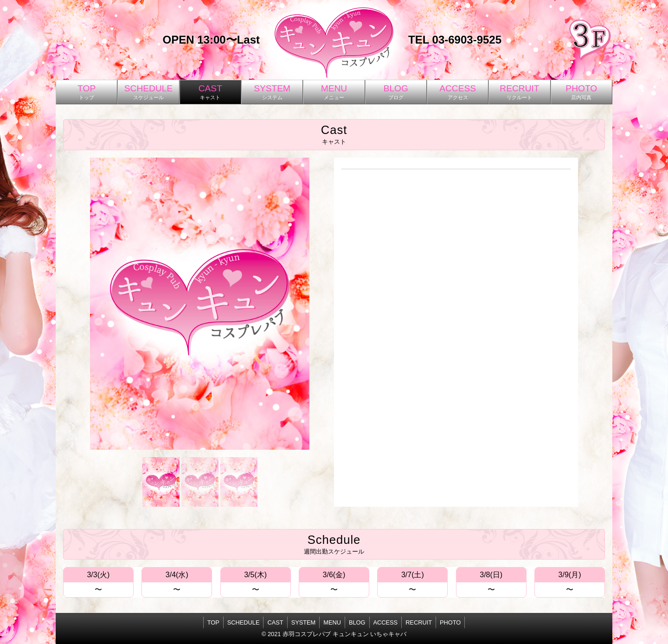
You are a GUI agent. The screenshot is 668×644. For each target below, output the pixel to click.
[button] (161, 482)
